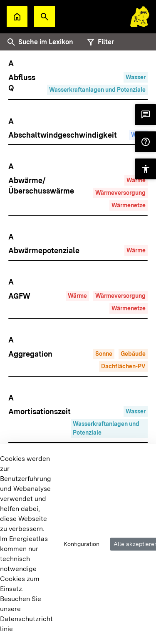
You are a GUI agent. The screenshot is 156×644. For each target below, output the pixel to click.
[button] (45, 17)
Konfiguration (82, 544)
